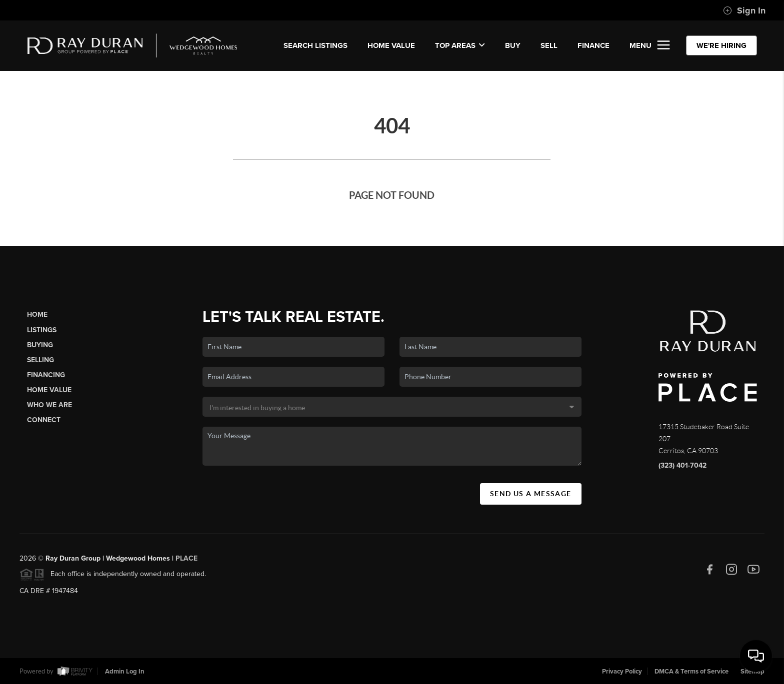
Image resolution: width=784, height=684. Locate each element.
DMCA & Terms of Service (691, 672)
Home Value (391, 45)
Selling (40, 360)
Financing (46, 375)
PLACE (186, 561)
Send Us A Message (531, 494)
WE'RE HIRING (721, 45)
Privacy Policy (622, 672)
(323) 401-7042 (682, 465)
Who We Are (49, 405)
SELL (549, 45)
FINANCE (593, 45)
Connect (44, 420)
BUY (513, 45)
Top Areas (460, 45)
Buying (40, 345)
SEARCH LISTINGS (315, 45)
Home (37, 315)
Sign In (744, 10)
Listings (42, 330)
